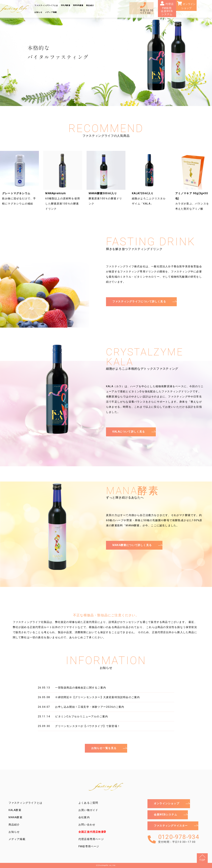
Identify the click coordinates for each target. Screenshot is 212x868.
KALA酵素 (66, 5)
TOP (202, 860)
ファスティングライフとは (46, 5)
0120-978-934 (179, 839)
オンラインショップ (188, 6)
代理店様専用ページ (91, 839)
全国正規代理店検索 (92, 832)
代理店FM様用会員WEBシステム (167, 9)
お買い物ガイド (88, 810)
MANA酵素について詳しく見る (132, 545)
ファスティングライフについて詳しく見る (139, 302)
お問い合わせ (87, 825)
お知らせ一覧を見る (104, 748)
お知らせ (38, 12)
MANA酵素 (78, 5)
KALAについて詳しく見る (129, 432)
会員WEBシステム (166, 815)
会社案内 (84, 817)
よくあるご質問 (88, 803)
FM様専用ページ (89, 846)
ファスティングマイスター (171, 826)
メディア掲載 (51, 12)
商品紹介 (90, 5)
